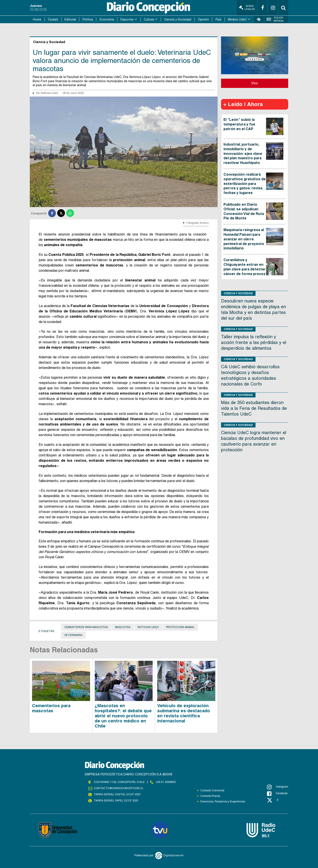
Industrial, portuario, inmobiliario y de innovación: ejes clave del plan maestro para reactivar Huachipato (243, 154)
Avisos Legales (247, 8)
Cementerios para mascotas (86, 627)
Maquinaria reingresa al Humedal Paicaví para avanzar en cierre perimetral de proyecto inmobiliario (244, 239)
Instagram (278, 787)
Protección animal (180, 627)
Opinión (203, 19)
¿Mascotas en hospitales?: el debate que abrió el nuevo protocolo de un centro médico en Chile (123, 716)
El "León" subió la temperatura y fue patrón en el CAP (239, 124)
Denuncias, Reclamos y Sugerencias (223, 802)
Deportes (127, 19)
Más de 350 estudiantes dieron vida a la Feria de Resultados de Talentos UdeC (254, 408)
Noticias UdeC (50, 93)
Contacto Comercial (212, 790)
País (219, 19)
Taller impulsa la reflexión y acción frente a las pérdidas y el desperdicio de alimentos (254, 342)
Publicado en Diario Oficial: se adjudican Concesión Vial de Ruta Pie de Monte (244, 211)
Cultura (149, 19)
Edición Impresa (275, 19)
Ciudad (53, 19)
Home (37, 19)
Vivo (255, 83)
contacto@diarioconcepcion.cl (119, 788)
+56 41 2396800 (166, 782)
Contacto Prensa (210, 796)
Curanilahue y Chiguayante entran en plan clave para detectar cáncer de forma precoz (244, 267)
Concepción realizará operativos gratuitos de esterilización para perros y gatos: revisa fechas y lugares (245, 184)
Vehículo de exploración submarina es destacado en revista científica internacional (184, 713)
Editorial (70, 19)
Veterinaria (73, 635)
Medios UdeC (237, 19)
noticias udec (148, 627)
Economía (107, 19)
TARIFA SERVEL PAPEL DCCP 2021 (116, 801)
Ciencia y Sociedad (178, 19)
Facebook (277, 794)
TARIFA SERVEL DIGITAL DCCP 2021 (117, 794)
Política (88, 19)
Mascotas (123, 627)
